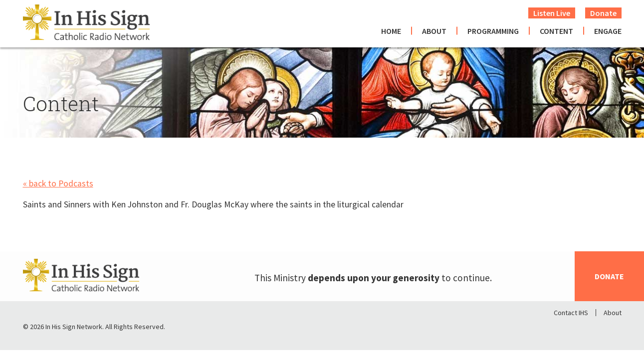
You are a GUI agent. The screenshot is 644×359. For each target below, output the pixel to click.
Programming (493, 31)
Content (556, 31)
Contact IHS (571, 313)
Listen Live (552, 13)
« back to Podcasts (58, 183)
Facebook (562, 329)
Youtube (614, 329)
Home (391, 31)
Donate (603, 13)
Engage (608, 31)
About (434, 31)
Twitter (588, 329)
